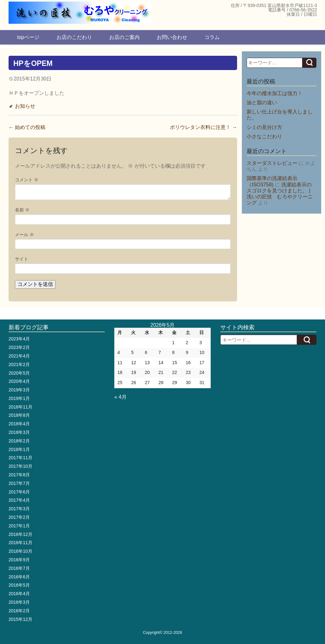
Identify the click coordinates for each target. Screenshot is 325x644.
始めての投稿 (27, 127)
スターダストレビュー (272, 163)
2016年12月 (20, 534)
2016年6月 (19, 577)
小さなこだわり (264, 136)
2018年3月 (19, 432)
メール (24, 235)
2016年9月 (19, 560)
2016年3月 (19, 602)
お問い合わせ (172, 37)
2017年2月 (19, 517)
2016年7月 (19, 568)
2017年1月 (19, 526)
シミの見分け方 (264, 127)
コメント (27, 180)
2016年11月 (20, 543)
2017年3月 (19, 509)
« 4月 (120, 397)
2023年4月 (19, 339)
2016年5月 (19, 585)
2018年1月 (19, 449)
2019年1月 (19, 398)
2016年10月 (20, 551)
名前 (22, 210)
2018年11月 (20, 407)
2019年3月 (19, 390)
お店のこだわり (74, 37)
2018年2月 (19, 441)
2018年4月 (19, 424)
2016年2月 (19, 611)
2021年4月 (19, 356)
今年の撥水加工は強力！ (275, 93)
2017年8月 (19, 475)
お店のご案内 (124, 37)
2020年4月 (19, 381)
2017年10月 (20, 466)
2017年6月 (19, 492)
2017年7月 (19, 483)
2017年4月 (19, 500)
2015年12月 (20, 619)
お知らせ (25, 106)
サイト (22, 259)
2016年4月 (19, 594)
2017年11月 (20, 458)
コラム (212, 37)
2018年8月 (19, 415)
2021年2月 (19, 364)
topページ (28, 37)
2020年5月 (19, 373)
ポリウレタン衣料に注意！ (203, 127)
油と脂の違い (262, 103)
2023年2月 (19, 347)
